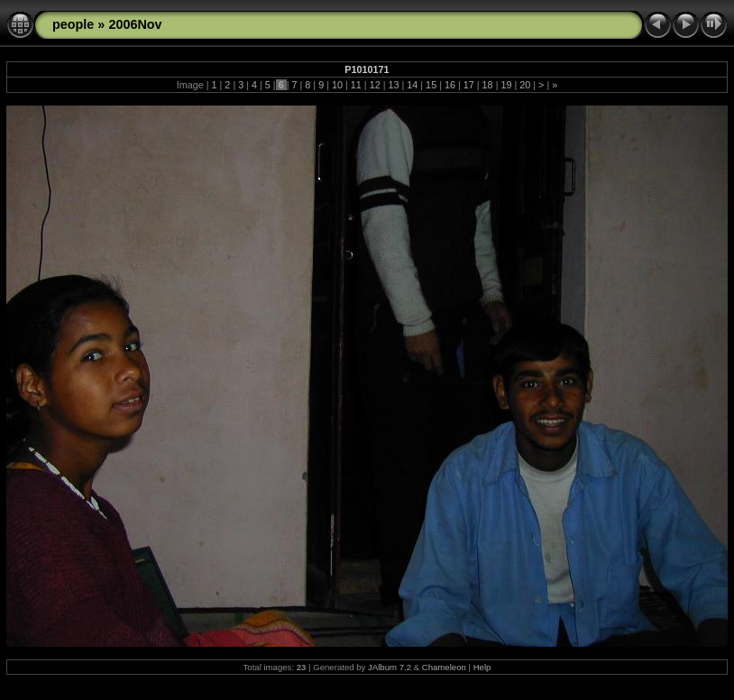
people (73, 24)
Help (482, 667)
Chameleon (444, 667)
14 (412, 85)
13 (393, 85)
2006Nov (135, 24)
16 (450, 85)
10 (337, 85)
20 (525, 85)
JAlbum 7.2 (390, 667)
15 (431, 85)
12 (375, 85)
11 (356, 85)
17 (469, 85)
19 (506, 85)
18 (488, 85)
